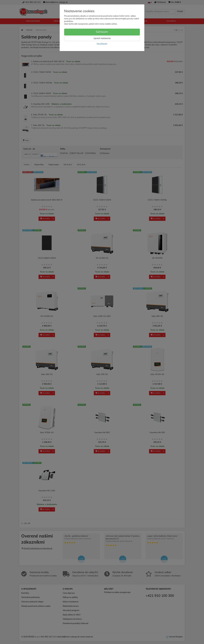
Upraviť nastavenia (102, 39)
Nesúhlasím (102, 44)
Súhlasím (102, 32)
